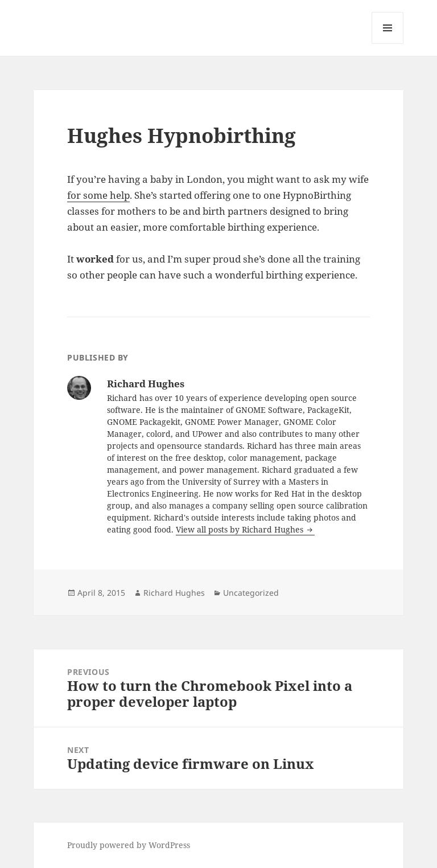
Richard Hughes (174, 593)
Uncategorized (251, 593)
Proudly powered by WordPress (129, 845)
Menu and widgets (388, 44)
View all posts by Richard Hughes (241, 529)
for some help (98, 195)
